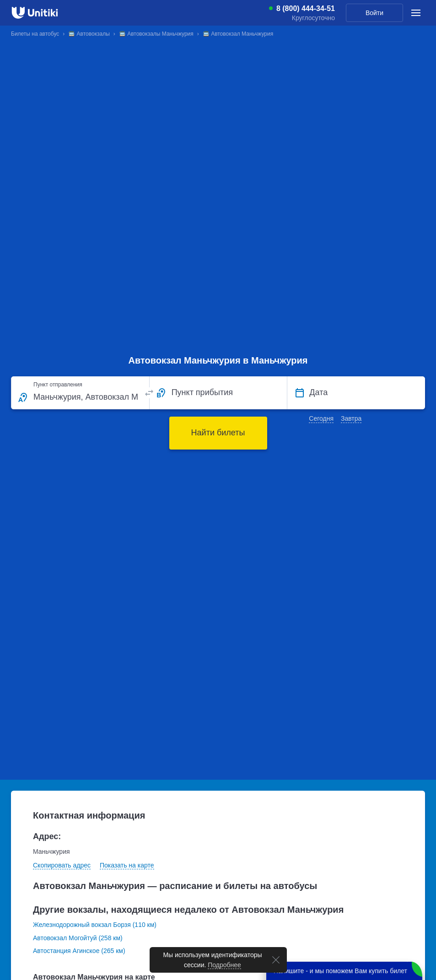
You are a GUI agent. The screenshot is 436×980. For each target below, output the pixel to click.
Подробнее (224, 965)
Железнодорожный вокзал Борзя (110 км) (95, 925)
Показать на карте (127, 865)
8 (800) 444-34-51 (306, 9)
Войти (374, 13)
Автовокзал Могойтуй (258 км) (78, 938)
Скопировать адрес (62, 865)
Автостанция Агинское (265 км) (79, 951)
